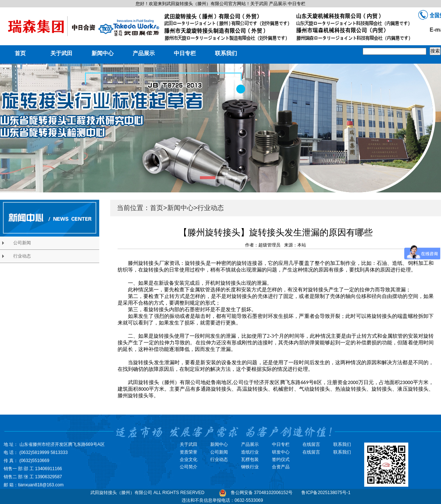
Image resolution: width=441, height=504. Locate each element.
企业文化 (189, 459)
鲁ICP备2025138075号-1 (326, 493)
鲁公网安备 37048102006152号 (262, 493)
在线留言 (311, 452)
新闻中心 (103, 53)
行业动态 (211, 208)
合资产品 (281, 467)
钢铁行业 (250, 467)
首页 (20, 53)
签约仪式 (281, 459)
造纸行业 (250, 452)
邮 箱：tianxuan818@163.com (34, 485)
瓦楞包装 (250, 459)
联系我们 (226, 53)
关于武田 (61, 53)
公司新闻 (219, 452)
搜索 (435, 51)
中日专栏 (185, 53)
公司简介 (189, 467)
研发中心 (281, 452)
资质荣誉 (189, 452)
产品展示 (144, 53)
